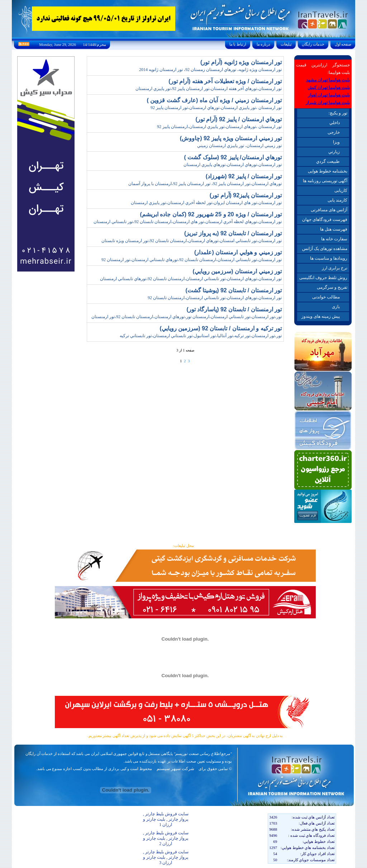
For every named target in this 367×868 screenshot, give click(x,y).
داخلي (335, 123)
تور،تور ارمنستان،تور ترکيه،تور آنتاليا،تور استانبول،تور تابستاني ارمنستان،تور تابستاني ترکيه (201, 336)
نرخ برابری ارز (335, 268)
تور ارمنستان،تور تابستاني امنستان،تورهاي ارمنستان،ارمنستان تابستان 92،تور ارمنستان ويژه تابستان (192, 241)
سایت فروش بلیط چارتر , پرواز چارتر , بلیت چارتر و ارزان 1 (166, 819)
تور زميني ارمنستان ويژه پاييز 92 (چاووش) (231, 138)
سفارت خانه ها (334, 239)
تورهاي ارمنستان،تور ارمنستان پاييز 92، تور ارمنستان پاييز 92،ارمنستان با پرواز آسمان (205, 184)
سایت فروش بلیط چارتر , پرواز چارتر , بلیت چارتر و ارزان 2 (166, 838)
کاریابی (341, 190)
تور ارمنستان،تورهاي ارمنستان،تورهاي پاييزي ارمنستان (233, 165)
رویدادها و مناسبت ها (329, 258)
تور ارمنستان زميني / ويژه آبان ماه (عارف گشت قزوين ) (214, 100)
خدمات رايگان (313, 44)
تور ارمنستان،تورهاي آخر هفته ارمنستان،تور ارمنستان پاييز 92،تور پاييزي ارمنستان (209, 89)
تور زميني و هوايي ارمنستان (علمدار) (238, 252)
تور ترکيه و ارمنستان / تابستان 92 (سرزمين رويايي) (221, 328)
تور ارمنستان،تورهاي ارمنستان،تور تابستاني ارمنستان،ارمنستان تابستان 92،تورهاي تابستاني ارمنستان (191, 279)
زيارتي (334, 152)
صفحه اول (343, 44)
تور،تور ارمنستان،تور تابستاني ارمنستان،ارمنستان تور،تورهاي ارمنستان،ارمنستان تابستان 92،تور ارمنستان (187, 317)
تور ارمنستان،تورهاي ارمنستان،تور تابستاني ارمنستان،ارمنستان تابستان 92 (215, 298)
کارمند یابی (337, 200)
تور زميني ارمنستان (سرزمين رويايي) (237, 271)
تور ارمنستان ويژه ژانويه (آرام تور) (241, 62)
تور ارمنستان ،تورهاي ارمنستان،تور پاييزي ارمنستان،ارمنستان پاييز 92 (219, 127)
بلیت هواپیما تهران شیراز (328, 103)
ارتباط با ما (238, 44)
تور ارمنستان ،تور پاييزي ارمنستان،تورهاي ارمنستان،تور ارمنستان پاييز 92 (216, 108)
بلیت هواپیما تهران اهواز (329, 95)
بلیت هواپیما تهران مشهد (328, 80)
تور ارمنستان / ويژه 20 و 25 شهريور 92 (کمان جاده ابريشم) (211, 214)
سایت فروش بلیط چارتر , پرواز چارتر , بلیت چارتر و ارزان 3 (166, 857)
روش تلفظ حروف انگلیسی (323, 278)
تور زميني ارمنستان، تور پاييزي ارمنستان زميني (239, 146)
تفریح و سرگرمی (332, 287)
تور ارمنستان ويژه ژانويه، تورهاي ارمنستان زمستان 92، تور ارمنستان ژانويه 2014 (210, 70)
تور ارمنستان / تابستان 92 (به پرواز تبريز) (233, 233)
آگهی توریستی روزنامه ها (325, 181)
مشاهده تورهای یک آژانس (325, 249)
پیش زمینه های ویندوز (321, 316)
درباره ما (263, 44)
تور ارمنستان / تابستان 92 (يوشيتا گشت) (233, 290)
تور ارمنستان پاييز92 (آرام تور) (246, 195)
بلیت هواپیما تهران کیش (329, 88)
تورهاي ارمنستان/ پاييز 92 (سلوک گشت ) (233, 157)
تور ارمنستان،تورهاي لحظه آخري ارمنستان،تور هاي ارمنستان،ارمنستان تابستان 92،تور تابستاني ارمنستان (188, 222)
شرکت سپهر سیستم (175, 769)
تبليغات (286, 44)
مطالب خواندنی (326, 297)
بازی (336, 307)
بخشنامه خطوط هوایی (328, 171)
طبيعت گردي (328, 161)
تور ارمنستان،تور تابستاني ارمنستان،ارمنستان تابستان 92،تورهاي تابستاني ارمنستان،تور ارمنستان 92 (192, 260)
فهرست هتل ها (334, 229)
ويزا (336, 142)
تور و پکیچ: (338, 113)
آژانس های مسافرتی (329, 210)
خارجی (334, 132)
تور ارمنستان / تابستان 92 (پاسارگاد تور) (234, 309)
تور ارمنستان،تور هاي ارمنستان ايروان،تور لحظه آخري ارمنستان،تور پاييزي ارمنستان (206, 203)
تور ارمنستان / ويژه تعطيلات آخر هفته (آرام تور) (225, 81)
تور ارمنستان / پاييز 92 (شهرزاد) (244, 176)
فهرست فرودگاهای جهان (325, 220)
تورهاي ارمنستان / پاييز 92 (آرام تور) (239, 119)
